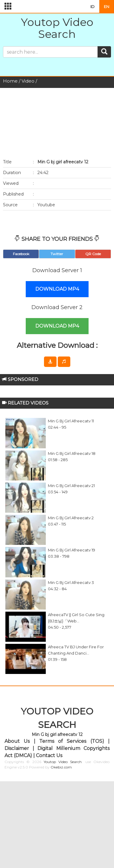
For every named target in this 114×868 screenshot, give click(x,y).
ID (92, 7)
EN (107, 7)
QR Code (93, 254)
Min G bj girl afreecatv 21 (71, 486)
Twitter (57, 254)
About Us (17, 741)
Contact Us (49, 755)
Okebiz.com (61, 767)
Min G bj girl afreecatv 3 (71, 582)
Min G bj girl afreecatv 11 (71, 421)
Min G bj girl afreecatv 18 (72, 453)
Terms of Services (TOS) (72, 741)
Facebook (21, 254)
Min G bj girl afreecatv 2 (71, 518)
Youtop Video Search (57, 28)
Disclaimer (17, 748)
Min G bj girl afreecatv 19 (72, 550)
